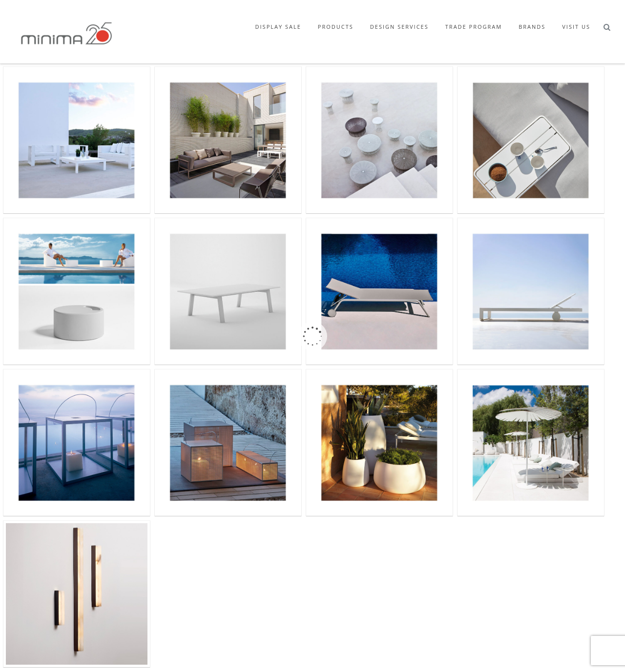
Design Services (399, 27)
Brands (532, 27)
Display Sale (278, 27)
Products (336, 27)
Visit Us (576, 27)
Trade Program (474, 27)
